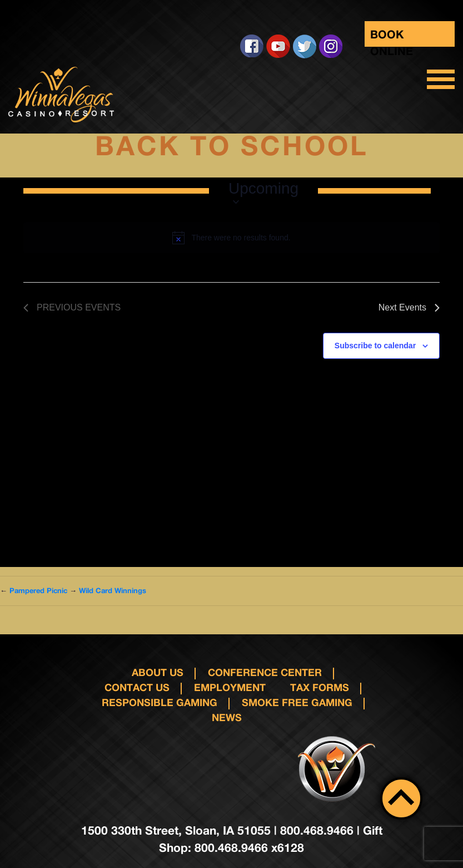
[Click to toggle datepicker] (263, 191)
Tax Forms (320, 687)
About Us (158, 672)
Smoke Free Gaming (297, 702)
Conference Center (265, 672)
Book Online (392, 37)
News (227, 717)
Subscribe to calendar (375, 346)
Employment (230, 687)
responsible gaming (160, 702)
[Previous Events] (72, 308)
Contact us (137, 687)
